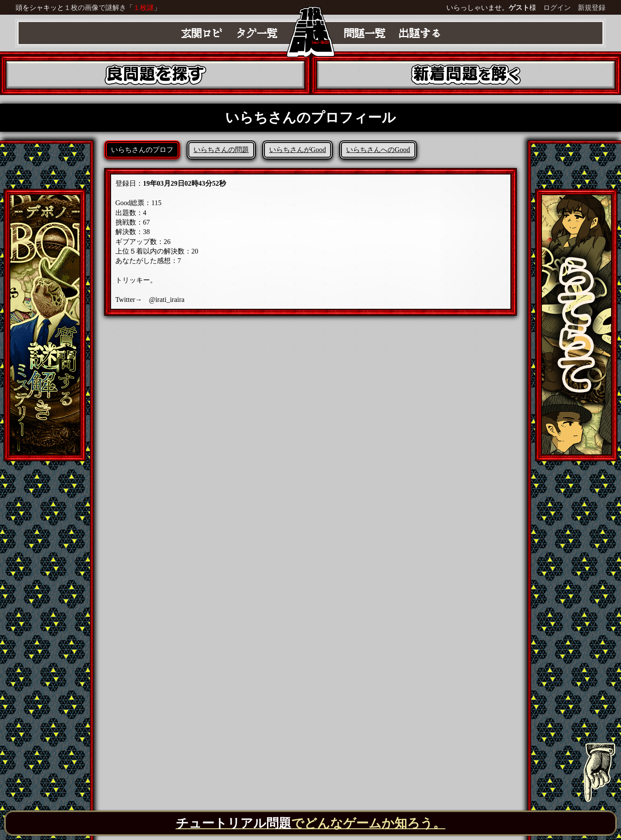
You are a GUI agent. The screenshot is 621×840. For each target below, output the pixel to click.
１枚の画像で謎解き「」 (112, 8)
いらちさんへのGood (378, 150)
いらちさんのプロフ (142, 150)
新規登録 (592, 8)
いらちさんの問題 (221, 150)
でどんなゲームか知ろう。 (311, 823)
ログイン (557, 8)
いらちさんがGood (298, 150)
